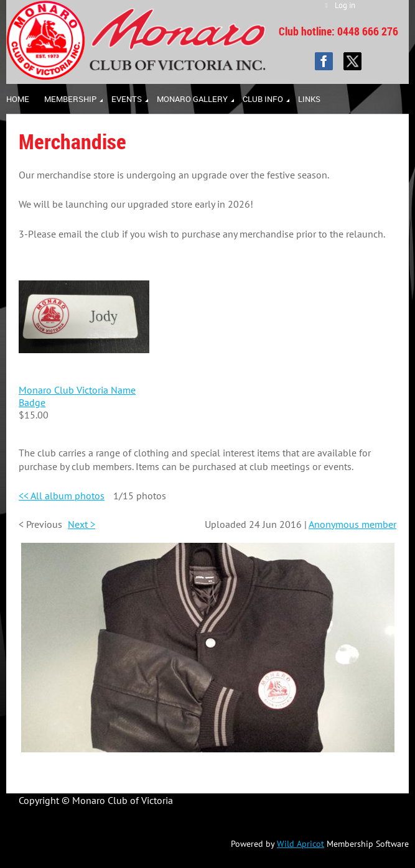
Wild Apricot (301, 844)
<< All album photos (62, 496)
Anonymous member (352, 524)
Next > (82, 524)
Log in (345, 5)
